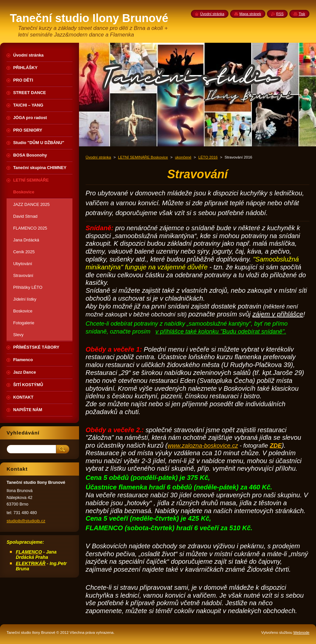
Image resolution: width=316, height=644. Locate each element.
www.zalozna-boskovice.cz (203, 446)
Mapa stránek (250, 14)
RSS (280, 14)
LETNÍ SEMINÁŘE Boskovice (143, 157)
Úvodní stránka (98, 157)
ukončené (183, 157)
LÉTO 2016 (208, 157)
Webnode (301, 632)
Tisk (302, 14)
